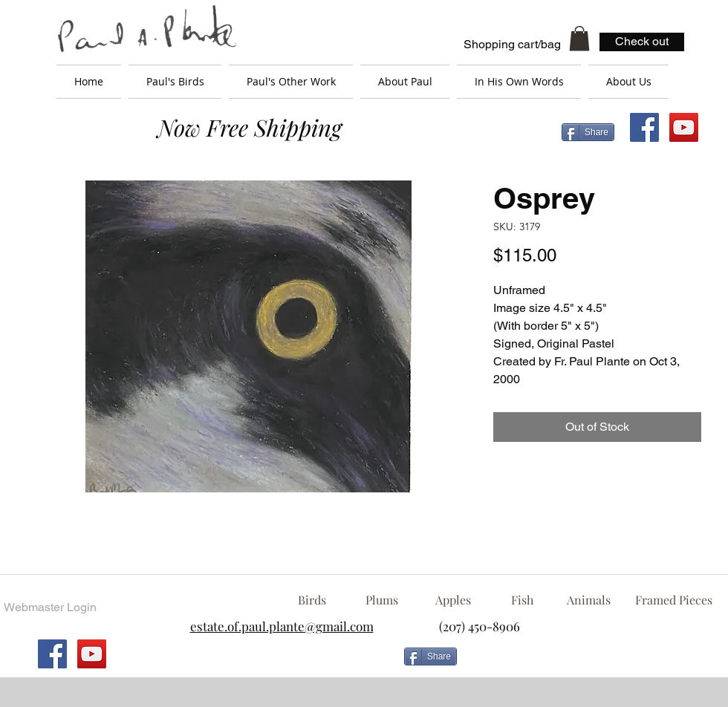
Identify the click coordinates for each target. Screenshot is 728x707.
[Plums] (382, 600)
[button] (579, 38)
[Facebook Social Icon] (644, 127)
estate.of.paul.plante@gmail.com (282, 626)
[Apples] (453, 600)
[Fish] (522, 600)
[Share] (588, 132)
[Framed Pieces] (673, 600)
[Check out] (642, 42)
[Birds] (312, 600)
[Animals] (588, 600)
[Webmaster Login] (50, 607)
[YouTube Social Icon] (684, 127)
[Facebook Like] (583, 662)
